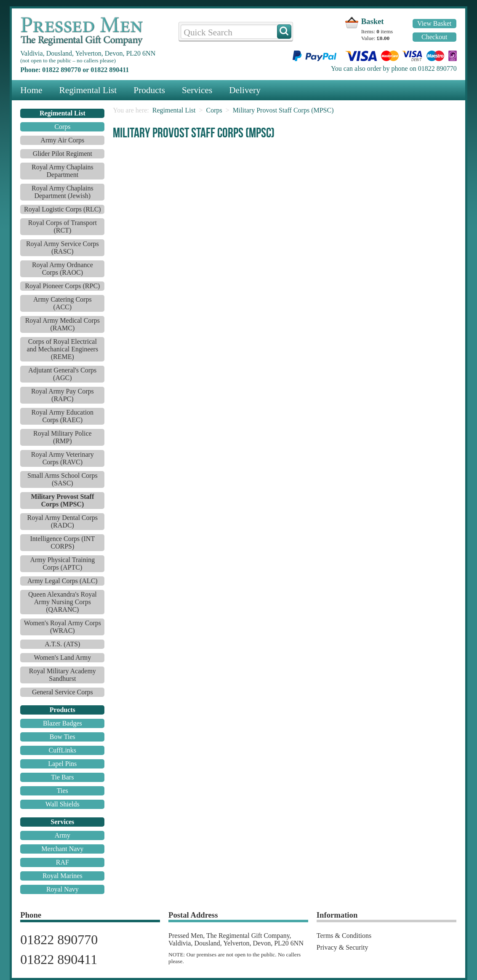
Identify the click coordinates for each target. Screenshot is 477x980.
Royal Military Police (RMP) (63, 437)
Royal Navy (63, 889)
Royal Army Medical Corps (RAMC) (63, 324)
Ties (63, 791)
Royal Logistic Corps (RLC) (63, 209)
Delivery (245, 90)
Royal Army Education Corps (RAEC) (63, 416)
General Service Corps (63, 692)
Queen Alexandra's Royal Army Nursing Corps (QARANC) (63, 602)
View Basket (434, 23)
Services (197, 90)
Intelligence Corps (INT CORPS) (62, 542)
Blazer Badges (63, 723)
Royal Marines (63, 876)
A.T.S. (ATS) (62, 644)
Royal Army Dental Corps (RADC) (63, 521)
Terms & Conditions (344, 936)
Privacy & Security (342, 947)
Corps (62, 127)
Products (149, 90)
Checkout (434, 37)
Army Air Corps (62, 140)
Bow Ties (63, 737)
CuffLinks (63, 750)
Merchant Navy (62, 849)
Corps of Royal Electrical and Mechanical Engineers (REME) (62, 349)
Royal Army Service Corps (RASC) (63, 248)
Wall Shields (63, 804)
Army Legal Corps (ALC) (63, 581)
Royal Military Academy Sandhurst (63, 675)
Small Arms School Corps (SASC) (63, 479)
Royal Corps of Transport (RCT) (63, 226)
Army (63, 835)
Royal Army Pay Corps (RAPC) (63, 395)
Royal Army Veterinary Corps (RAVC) (63, 458)
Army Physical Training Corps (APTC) (62, 564)
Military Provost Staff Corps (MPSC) (283, 110)
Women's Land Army (62, 657)
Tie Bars (62, 777)
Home (31, 90)
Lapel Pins (62, 764)
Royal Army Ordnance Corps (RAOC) (63, 269)
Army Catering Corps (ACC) (63, 303)
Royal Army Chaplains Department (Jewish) (63, 192)
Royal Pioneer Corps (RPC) (62, 286)
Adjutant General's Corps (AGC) (62, 374)
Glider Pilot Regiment (63, 154)
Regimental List (88, 90)
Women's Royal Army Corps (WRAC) (63, 627)
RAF (63, 862)
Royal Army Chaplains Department (63, 171)
